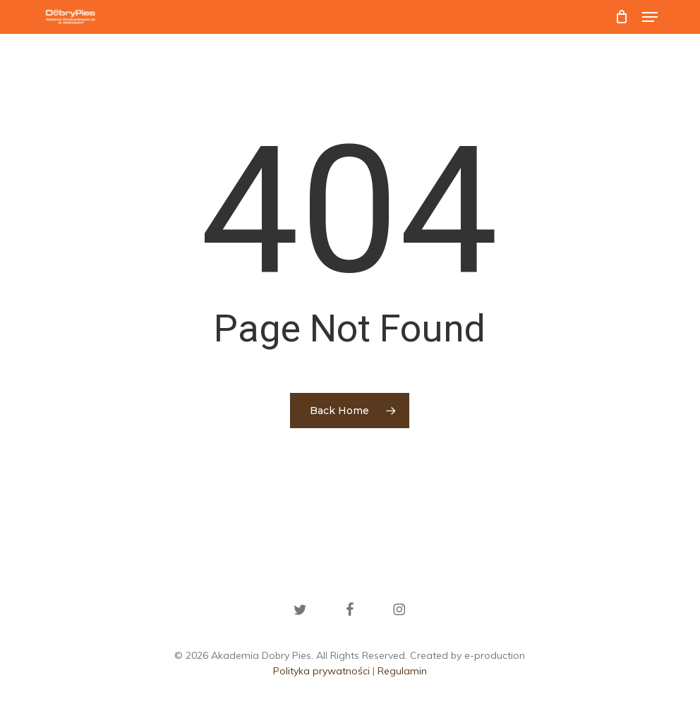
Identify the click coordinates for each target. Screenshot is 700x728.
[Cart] (621, 17)
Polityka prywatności (321, 671)
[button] (650, 17)
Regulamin (402, 671)
